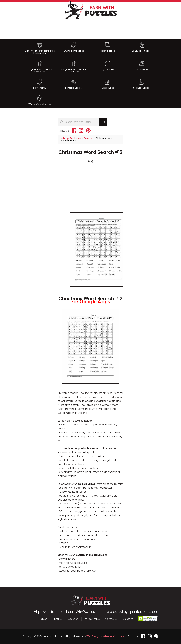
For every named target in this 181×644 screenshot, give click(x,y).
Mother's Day (40, 84)
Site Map (43, 619)
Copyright (73, 619)
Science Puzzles (141, 84)
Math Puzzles (141, 66)
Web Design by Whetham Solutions (105, 637)
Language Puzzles (141, 47)
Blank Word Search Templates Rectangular (40, 48)
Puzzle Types (107, 84)
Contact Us (111, 619)
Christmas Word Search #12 (90, 152)
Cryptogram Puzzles (74, 47)
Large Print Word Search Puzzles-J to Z (74, 67)
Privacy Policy (92, 619)
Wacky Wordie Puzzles (40, 100)
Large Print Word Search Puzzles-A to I (40, 67)
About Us (58, 619)
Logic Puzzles (107, 66)
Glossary (128, 619)
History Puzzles (107, 47)
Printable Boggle (74, 84)
